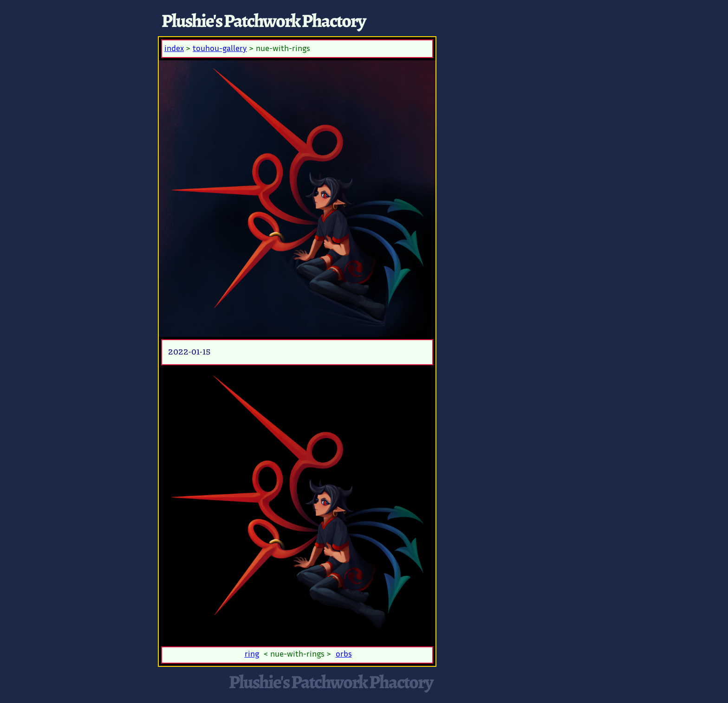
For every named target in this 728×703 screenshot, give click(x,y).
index (174, 49)
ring (252, 655)
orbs (344, 655)
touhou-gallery (220, 49)
